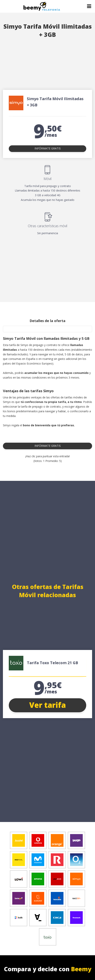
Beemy (81, 969)
